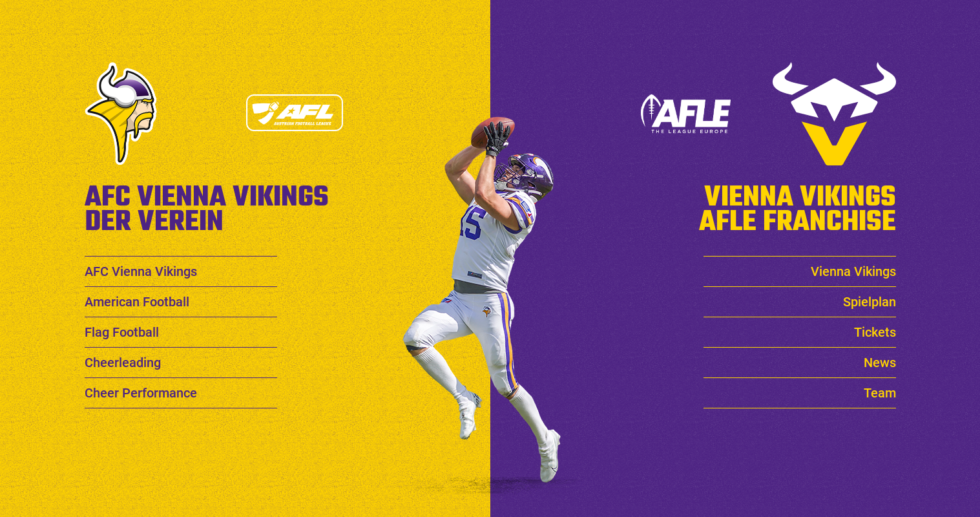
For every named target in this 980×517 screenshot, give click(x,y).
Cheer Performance (141, 393)
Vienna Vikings (853, 271)
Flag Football (122, 332)
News (880, 363)
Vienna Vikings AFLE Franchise (798, 206)
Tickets (875, 332)
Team (880, 393)
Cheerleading (123, 363)
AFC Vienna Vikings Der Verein (207, 206)
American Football (137, 302)
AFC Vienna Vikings (141, 271)
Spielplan (870, 302)
